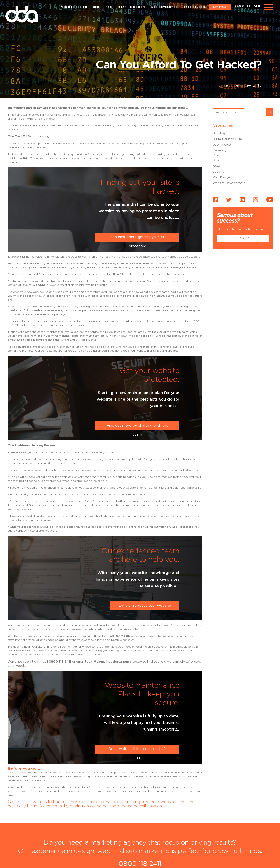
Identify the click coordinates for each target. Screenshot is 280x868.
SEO (96, 7)
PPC (109, 7)
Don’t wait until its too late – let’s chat (137, 750)
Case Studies (195, 7)
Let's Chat (243, 238)
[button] (270, 112)
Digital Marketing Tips (228, 139)
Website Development (229, 183)
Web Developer (164, 7)
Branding (219, 133)
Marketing (220, 150)
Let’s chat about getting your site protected (137, 238)
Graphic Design (131, 7)
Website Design (74, 7)
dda (22, 14)
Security (254, 86)
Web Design (221, 177)
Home (222, 86)
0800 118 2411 (248, 6)
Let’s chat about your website (145, 606)
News (238, 86)
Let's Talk (220, 7)
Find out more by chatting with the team (137, 427)
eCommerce (222, 145)
